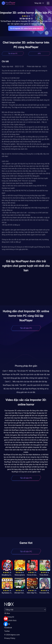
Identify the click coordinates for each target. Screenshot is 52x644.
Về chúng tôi (9, 617)
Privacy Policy (10, 638)
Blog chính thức (10, 620)
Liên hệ (7, 624)
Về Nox (7, 613)
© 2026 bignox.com (12, 635)
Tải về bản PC (13, 54)
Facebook (8, 628)
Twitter (7, 631)
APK (39, 54)
